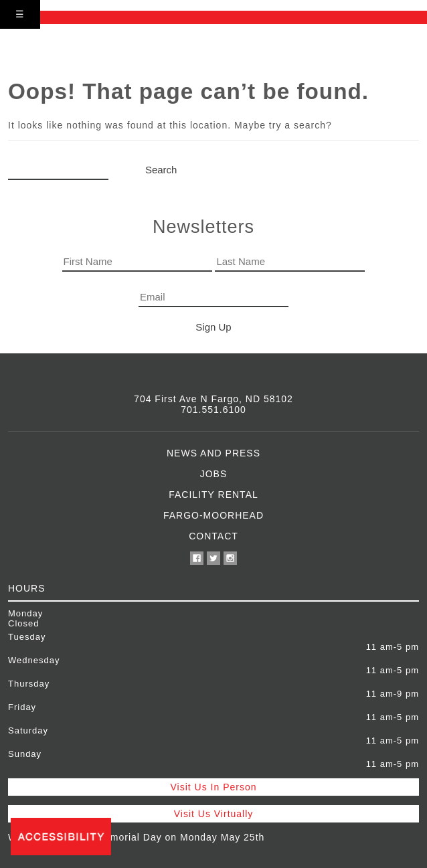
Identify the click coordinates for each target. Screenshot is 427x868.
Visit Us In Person (213, 787)
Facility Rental (213, 495)
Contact (213, 536)
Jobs (214, 474)
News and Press (213, 453)
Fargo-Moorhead (213, 515)
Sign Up (213, 327)
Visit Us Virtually (214, 814)
